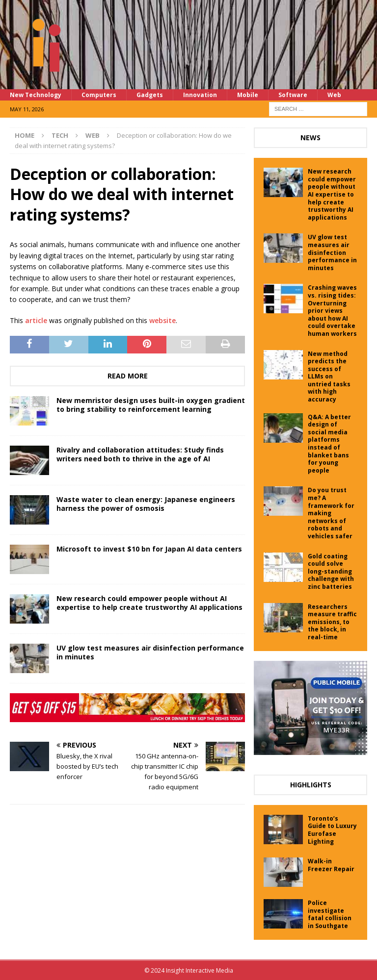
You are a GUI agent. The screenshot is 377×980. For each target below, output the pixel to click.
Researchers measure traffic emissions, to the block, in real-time (332, 622)
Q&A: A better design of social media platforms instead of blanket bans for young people (329, 444)
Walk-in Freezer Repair (331, 865)
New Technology (36, 95)
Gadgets (150, 95)
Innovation (200, 95)
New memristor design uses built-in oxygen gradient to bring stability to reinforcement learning (151, 405)
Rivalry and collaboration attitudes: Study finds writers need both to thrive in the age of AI (140, 454)
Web (334, 95)
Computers (99, 95)
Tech (60, 135)
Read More (128, 376)
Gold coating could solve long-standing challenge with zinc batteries (331, 571)
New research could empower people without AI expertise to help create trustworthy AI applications (149, 603)
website (162, 320)
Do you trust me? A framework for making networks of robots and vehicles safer (331, 513)
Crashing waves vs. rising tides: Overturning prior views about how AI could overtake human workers (332, 311)
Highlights (311, 785)
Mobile (248, 95)
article (36, 320)
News (310, 138)
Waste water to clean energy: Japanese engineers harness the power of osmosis (146, 504)
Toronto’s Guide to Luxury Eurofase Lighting (332, 830)
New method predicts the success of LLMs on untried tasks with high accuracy (329, 377)
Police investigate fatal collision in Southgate (330, 914)
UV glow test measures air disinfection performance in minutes (150, 652)
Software (293, 95)
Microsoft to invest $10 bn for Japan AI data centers (149, 549)
